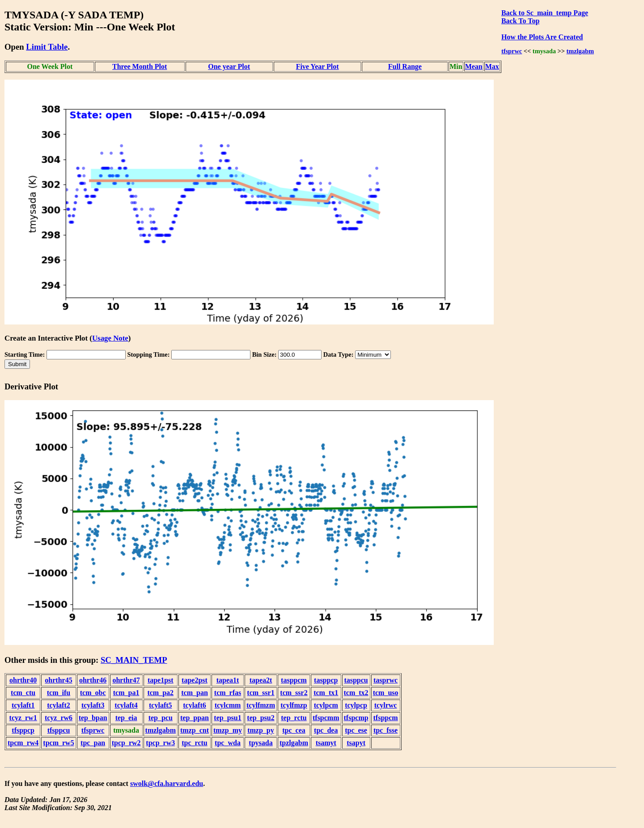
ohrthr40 (23, 680)
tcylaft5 (161, 705)
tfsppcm (386, 718)
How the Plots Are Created (542, 37)
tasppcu (356, 680)
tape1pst (161, 680)
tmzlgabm (580, 51)
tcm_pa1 (126, 693)
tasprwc (386, 680)
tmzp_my (228, 730)
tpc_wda (228, 743)
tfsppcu (59, 730)
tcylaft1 (23, 705)
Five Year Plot (318, 66)
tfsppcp (23, 730)
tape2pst (195, 680)
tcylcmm (228, 705)
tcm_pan (195, 693)
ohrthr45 (58, 680)
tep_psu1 (227, 718)
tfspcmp (356, 718)
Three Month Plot (140, 66)
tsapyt (356, 743)
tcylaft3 (93, 705)
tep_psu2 (261, 718)
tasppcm (294, 680)
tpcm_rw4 (23, 743)
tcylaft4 (126, 705)
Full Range (405, 66)
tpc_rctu (194, 743)
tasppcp (326, 680)
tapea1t (228, 680)
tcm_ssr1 (261, 693)
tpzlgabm (294, 743)
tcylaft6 (195, 705)
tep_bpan (93, 718)
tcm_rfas (228, 693)
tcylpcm (326, 705)
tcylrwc (386, 705)
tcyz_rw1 (23, 718)
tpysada (261, 743)
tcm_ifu (59, 693)
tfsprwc (512, 51)
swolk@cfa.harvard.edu (167, 783)
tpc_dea (326, 730)
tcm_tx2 (356, 693)
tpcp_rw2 (126, 743)
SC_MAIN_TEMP (134, 660)
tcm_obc (93, 693)
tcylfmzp (294, 705)
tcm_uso (386, 693)
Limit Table (47, 47)
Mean (474, 66)
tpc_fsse (386, 730)
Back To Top (520, 21)
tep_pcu (161, 718)
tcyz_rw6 (59, 718)
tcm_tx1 (326, 693)
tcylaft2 (59, 705)
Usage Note (110, 338)
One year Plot (229, 66)
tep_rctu (294, 718)
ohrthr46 (93, 680)
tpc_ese (356, 730)
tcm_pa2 (160, 693)
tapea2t (261, 680)
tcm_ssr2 (294, 693)
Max (492, 66)
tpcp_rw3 (160, 743)
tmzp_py (261, 730)
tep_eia (126, 718)
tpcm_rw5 (58, 743)
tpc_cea (294, 730)
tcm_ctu (23, 693)
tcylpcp (356, 705)
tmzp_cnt (195, 730)
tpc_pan (93, 743)
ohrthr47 (126, 680)
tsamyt (326, 743)
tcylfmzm (261, 705)
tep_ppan (195, 718)
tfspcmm (326, 718)
